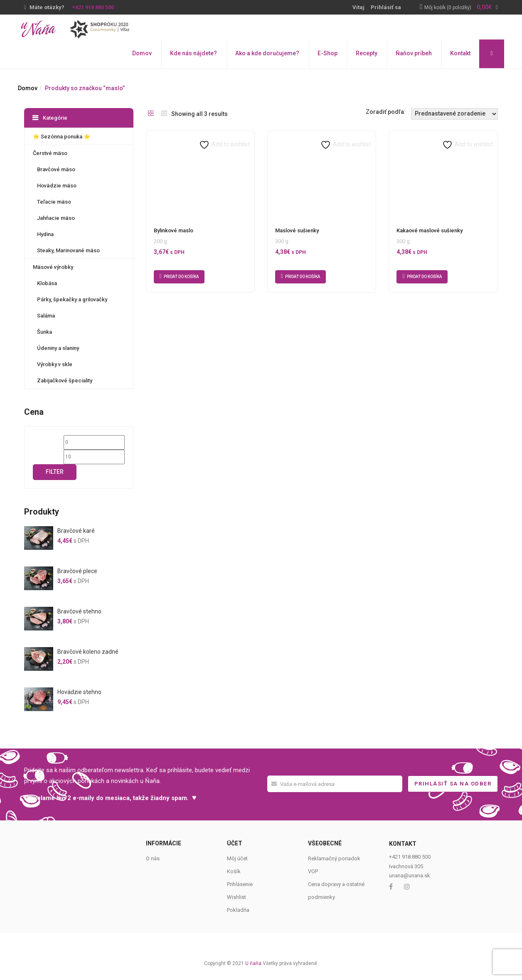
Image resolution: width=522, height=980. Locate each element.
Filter (55, 472)
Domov (142, 53)
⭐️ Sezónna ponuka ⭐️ (62, 137)
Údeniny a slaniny (58, 348)
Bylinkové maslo (174, 230)
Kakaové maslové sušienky (430, 230)
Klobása (47, 283)
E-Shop (327, 53)
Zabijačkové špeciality (65, 380)
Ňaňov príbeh (414, 53)
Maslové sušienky (297, 230)
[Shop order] (454, 114)
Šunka (44, 332)
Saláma (46, 316)
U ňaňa (253, 963)
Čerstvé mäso (50, 153)
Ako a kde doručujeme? (267, 53)
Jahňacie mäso (56, 218)
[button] (461, 8)
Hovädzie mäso (57, 186)
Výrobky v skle (55, 364)
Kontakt (460, 53)
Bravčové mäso (56, 169)
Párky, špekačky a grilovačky (72, 299)
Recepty (367, 53)
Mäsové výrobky (53, 267)
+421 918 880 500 (93, 7)
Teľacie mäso (54, 202)
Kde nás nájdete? (193, 53)
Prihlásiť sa (386, 7)
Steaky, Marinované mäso (68, 250)
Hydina (45, 234)
